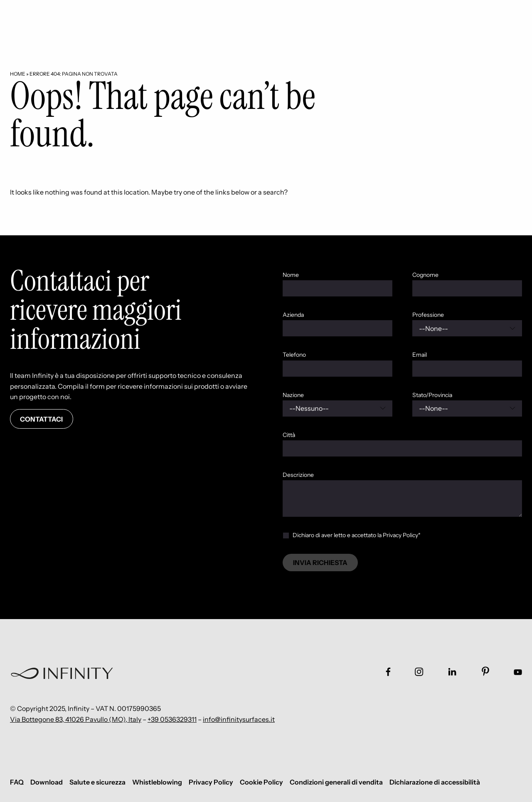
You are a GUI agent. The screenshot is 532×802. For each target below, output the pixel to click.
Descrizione (298, 475)
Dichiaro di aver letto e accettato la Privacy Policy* (357, 535)
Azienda (293, 315)
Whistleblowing (157, 782)
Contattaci (41, 419)
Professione (428, 315)
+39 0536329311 (172, 719)
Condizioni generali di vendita (336, 782)
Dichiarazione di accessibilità (435, 782)
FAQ (17, 782)
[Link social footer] (388, 672)
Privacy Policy (211, 782)
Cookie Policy (261, 782)
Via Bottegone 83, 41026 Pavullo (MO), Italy (76, 719)
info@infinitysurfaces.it (239, 719)
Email (420, 355)
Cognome (425, 275)
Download (47, 782)
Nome (291, 275)
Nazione (293, 395)
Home (18, 74)
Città (289, 435)
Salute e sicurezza (97, 782)
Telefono (294, 355)
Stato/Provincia (432, 395)
